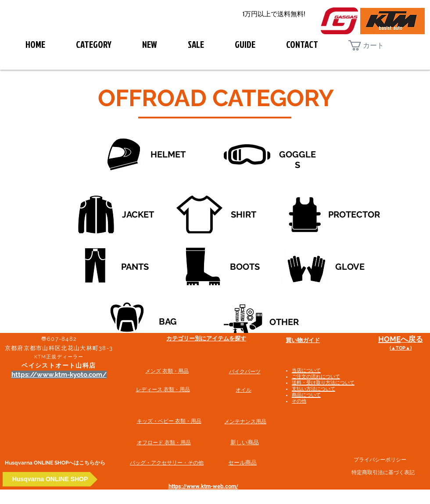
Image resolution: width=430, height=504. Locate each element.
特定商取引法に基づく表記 (383, 472)
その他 (299, 401)
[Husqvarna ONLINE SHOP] (50, 479)
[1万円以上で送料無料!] (274, 14)
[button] (373, 45)
